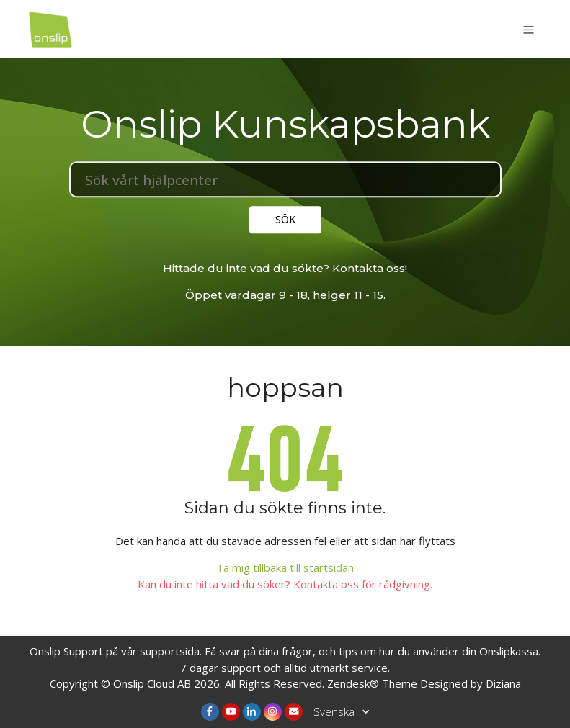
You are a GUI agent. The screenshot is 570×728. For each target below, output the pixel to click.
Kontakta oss (369, 268)
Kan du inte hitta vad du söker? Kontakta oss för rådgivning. (285, 584)
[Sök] (285, 179)
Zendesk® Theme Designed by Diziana (424, 683)
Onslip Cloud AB (152, 683)
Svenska (335, 711)
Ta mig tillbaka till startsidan (285, 567)
